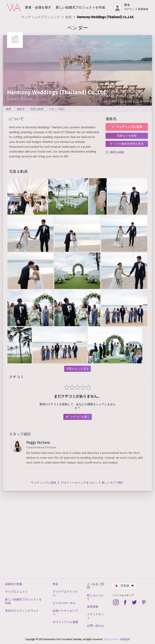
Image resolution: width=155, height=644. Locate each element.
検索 (68, 17)
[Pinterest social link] (144, 602)
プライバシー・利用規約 (117, 639)
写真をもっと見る (77, 369)
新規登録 (143, 9)
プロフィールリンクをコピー (79, 569)
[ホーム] (14, 8)
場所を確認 (117, 152)
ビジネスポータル (64, 603)
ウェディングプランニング (41, 17)
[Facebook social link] (125, 602)
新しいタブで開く (113, 569)
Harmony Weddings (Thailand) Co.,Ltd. (105, 17)
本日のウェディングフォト (22, 611)
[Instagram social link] (116, 602)
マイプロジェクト (16, 592)
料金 (56, 584)
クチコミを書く (80, 503)
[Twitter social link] (134, 602)
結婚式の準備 (14, 584)
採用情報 (93, 607)
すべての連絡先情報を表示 (127, 144)
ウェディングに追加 (127, 127)
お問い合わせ (95, 626)
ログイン (129, 9)
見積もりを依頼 (127, 136)
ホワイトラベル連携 (65, 622)
